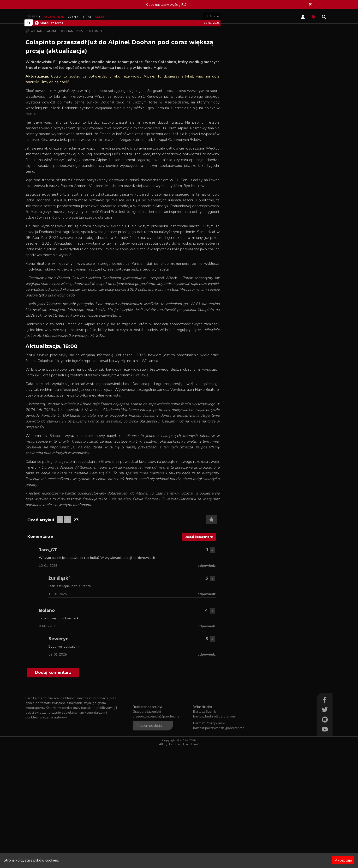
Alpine (52, 151)
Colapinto (94, 151)
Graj (87, 17)
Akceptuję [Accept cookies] (343, 860)
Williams (37, 151)
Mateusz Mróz (49, 143)
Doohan (66, 151)
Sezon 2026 (54, 17)
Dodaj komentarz (199, 657)
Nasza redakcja (149, 846)
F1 (28, 143)
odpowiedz (207, 686)
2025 (79, 151)
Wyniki (73, 17)
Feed (34, 17)
